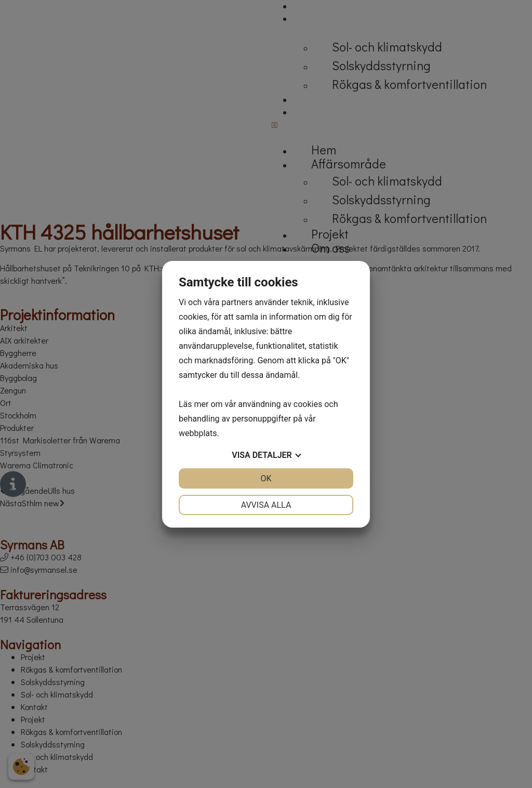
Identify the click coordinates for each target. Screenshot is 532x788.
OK (266, 478)
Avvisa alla (266, 505)
